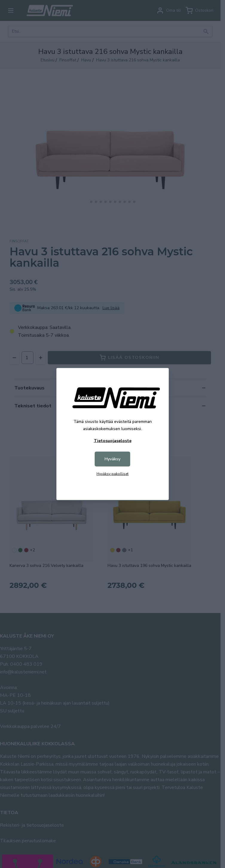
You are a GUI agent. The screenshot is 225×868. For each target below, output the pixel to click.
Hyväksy (112, 459)
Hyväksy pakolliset (112, 474)
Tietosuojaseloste (113, 441)
